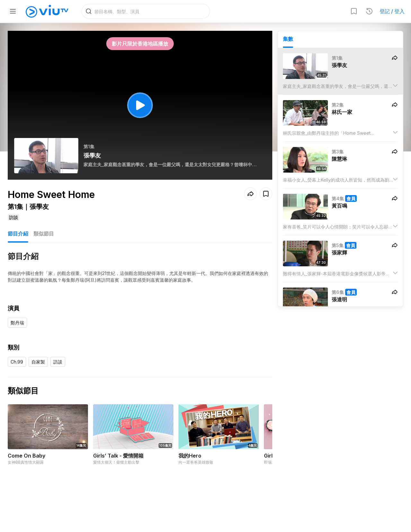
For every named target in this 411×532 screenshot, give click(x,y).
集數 (288, 39)
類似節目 (44, 234)
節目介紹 (18, 234)
